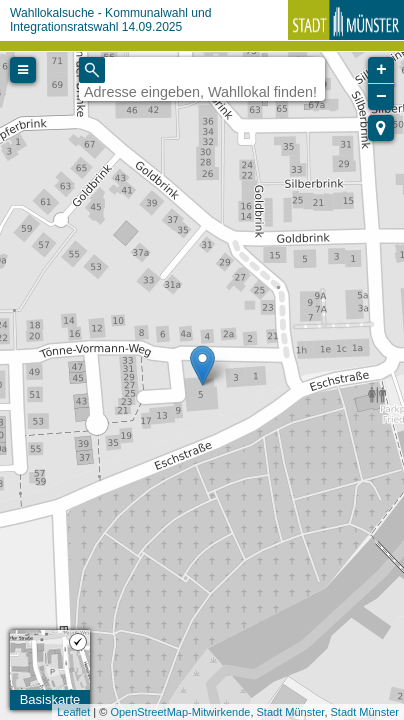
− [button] (381, 97)
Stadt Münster (291, 712)
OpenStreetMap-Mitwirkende (180, 712)
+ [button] (381, 70)
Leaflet (73, 712)
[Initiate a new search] (92, 70)
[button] (381, 128)
